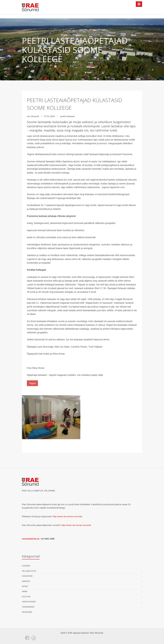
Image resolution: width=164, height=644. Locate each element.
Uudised (26, 566)
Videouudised (29, 602)
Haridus (26, 581)
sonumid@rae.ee (31, 539)
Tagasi (32, 383)
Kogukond (27, 576)
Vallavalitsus (29, 571)
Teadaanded (28, 607)
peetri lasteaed (67, 116)
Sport (25, 586)
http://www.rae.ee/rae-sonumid (67, 516)
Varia (25, 591)
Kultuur (26, 597)
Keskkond (27, 612)
